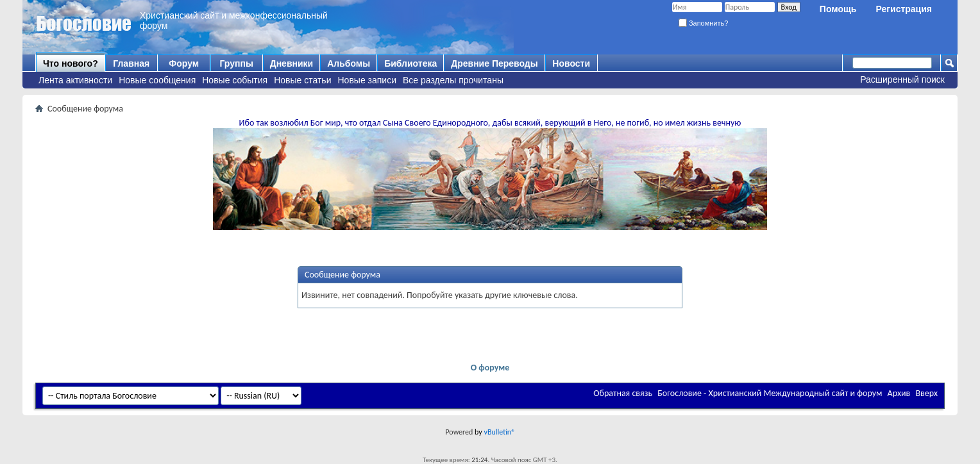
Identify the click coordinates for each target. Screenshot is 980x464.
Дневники (292, 63)
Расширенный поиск (902, 79)
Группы (236, 63)
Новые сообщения (157, 80)
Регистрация (904, 9)
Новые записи (367, 80)
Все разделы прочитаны (453, 80)
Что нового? (71, 63)
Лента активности (75, 80)
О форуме (490, 368)
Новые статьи (302, 80)
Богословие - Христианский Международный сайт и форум (770, 393)
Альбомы (349, 63)
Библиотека (410, 63)
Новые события (235, 80)
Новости (571, 63)
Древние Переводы (494, 63)
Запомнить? (704, 23)
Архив (899, 393)
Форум (184, 63)
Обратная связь (623, 393)
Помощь (838, 9)
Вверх (926, 393)
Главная (131, 63)
